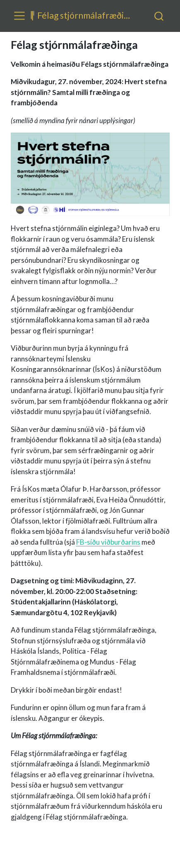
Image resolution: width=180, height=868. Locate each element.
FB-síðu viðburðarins (108, 542)
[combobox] (159, 16)
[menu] (19, 16)
